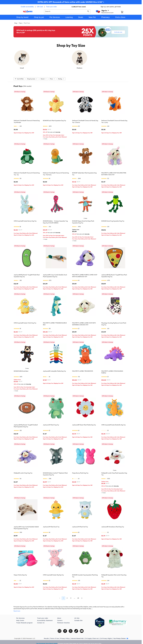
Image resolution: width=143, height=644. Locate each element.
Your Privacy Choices (121, 636)
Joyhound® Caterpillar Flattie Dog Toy (54, 370)
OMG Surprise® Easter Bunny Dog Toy (25, 220)
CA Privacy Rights (106, 636)
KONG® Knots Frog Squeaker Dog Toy (113, 220)
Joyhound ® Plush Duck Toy (51, 526)
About (59, 615)
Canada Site (78, 618)
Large (85, 68)
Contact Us (41, 620)
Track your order (51, 7)
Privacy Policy (65, 636)
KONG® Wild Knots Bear (21, 370)
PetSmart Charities (63, 620)
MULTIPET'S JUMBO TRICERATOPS (83, 370)
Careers (60, 618)
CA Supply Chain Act (92, 636)
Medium (56, 68)
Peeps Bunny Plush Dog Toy (80, 472)
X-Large (114, 68)
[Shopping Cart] (125, 12)
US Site (77, 615)
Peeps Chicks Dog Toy (20, 574)
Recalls (46, 636)
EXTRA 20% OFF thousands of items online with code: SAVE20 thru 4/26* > (71, 2)
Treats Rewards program (24, 620)
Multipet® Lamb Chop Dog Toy (23, 472)
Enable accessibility (27, 7)
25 (82, 597)
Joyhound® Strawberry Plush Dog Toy (113, 526)
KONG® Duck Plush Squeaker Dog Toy (54, 120)
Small (28, 68)
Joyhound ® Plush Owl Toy (80, 526)
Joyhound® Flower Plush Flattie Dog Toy (84, 424)
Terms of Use (55, 636)
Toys (20, 23)
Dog (16, 23)
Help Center (20, 618)
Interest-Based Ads (77, 636)
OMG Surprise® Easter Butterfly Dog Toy (114, 424)
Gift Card (40, 7)
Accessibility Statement (45, 618)
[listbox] (71, 59)
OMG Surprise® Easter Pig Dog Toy (53, 574)
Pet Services (20, 615)
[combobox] (67, 11)
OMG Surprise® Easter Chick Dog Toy (25, 322)
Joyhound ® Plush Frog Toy (51, 424)
